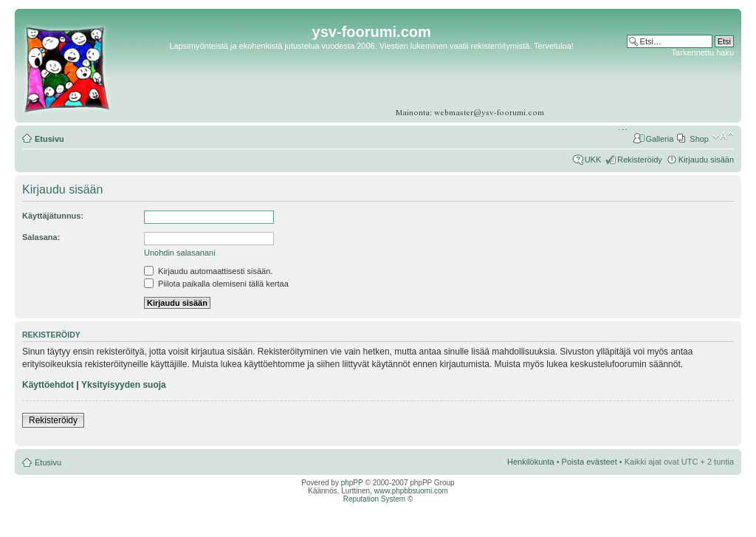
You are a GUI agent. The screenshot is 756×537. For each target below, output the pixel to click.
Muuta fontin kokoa (723, 136)
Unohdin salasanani (180, 253)
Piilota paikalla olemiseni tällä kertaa (216, 284)
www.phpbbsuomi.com (411, 491)
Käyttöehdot (48, 385)
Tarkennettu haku (703, 52)
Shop (699, 139)
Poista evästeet (590, 462)
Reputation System (375, 499)
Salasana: (41, 237)
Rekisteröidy (640, 160)
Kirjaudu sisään (706, 160)
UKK (593, 160)
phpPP (352, 483)
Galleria (659, 139)
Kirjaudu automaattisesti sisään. (208, 271)
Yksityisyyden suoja (124, 385)
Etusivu (49, 139)
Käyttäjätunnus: (53, 216)
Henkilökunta (531, 462)
